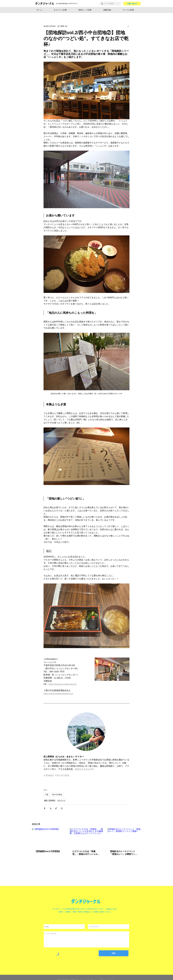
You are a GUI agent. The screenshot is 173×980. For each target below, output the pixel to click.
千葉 (47, 794)
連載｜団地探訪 (50, 800)
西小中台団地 (57, 794)
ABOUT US (111, 909)
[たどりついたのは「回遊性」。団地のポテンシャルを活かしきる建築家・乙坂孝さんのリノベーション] (87, 838)
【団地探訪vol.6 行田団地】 (48, 851)
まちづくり (61, 800)
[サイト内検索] (110, 4)
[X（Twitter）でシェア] (50, 808)
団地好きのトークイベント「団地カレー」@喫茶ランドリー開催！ (124, 853)
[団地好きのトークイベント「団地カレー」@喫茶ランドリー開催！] (124, 838)
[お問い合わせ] (132, 4)
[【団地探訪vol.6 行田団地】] (49, 838)
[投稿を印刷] (62, 808)
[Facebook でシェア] (45, 808)
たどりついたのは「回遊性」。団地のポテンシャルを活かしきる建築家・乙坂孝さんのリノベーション (86, 853)
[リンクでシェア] (56, 808)
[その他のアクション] (128, 26)
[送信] (114, 953)
